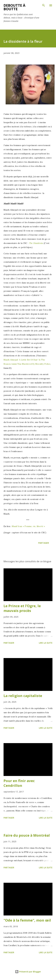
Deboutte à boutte (14, 7)
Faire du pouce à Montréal (27, 835)
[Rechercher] (44, 5)
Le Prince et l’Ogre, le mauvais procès (22, 608)
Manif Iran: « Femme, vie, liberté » (29, 526)
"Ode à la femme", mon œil (27, 920)
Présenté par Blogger (28, 972)
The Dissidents (36, 243)
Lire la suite (46, 643)
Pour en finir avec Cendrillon (19, 783)
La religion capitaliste (23, 696)
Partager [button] (44, 543)
